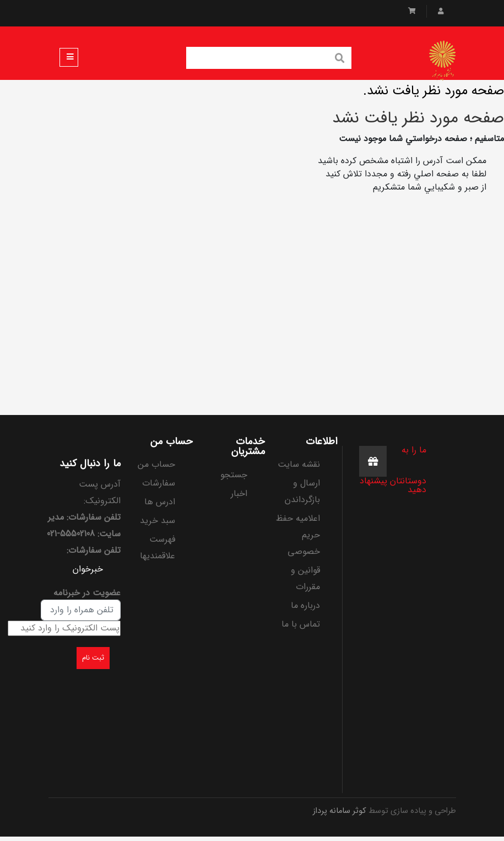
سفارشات (159, 483)
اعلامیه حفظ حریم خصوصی (298, 535)
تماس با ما (301, 624)
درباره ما (305, 605)
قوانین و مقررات (305, 578)
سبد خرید (158, 521)
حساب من (156, 464)
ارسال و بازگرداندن (302, 491)
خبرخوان (88, 569)
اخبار (239, 494)
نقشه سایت (299, 464)
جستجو (234, 475)
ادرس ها (160, 502)
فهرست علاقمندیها (158, 548)
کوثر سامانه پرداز (340, 811)
